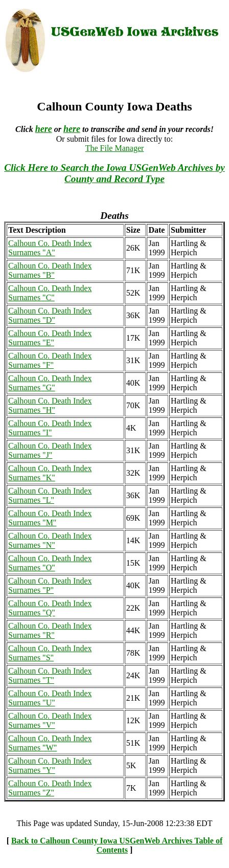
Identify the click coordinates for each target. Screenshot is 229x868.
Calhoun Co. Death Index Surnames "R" (50, 630)
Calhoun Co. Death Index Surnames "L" (50, 495)
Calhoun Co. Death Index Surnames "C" (50, 293)
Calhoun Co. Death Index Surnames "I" (50, 428)
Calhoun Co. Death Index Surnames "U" (50, 698)
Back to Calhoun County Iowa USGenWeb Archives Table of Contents (117, 845)
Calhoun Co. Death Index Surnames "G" (50, 383)
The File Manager (115, 148)
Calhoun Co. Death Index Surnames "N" (50, 540)
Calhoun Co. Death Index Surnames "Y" (50, 765)
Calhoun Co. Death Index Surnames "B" (50, 270)
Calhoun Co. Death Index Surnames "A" (50, 248)
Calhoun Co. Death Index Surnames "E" (50, 338)
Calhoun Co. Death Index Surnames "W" (50, 743)
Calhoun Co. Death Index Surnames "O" (50, 563)
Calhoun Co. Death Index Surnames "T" (50, 675)
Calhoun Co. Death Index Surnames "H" (50, 405)
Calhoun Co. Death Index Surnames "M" (50, 518)
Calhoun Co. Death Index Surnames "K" (50, 473)
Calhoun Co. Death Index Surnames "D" (50, 315)
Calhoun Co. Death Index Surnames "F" (50, 360)
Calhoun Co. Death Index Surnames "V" (50, 720)
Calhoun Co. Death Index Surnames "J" (50, 450)
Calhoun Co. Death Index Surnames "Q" (50, 608)
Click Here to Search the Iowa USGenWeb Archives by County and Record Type (114, 173)
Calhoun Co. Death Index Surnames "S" (50, 653)
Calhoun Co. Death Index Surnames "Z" (50, 788)
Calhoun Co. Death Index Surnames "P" (50, 585)
